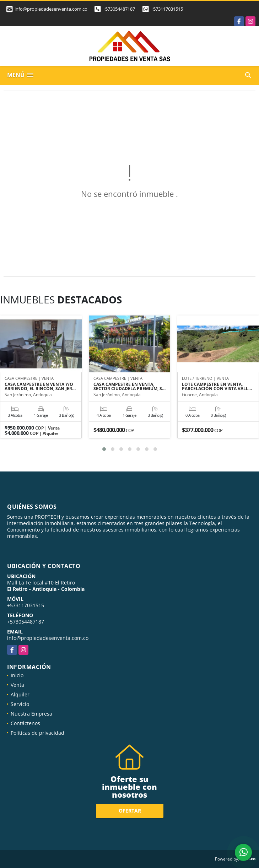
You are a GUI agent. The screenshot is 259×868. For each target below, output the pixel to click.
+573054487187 (119, 9)
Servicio (20, 704)
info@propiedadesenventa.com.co (48, 638)
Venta (17, 685)
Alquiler (20, 694)
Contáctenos (25, 723)
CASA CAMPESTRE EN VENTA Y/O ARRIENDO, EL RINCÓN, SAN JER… (40, 387)
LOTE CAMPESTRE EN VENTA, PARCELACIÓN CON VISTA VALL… (217, 387)
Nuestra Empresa (31, 714)
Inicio (17, 675)
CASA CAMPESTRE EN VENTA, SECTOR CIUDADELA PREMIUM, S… (129, 387)
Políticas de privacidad (37, 733)
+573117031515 (167, 9)
